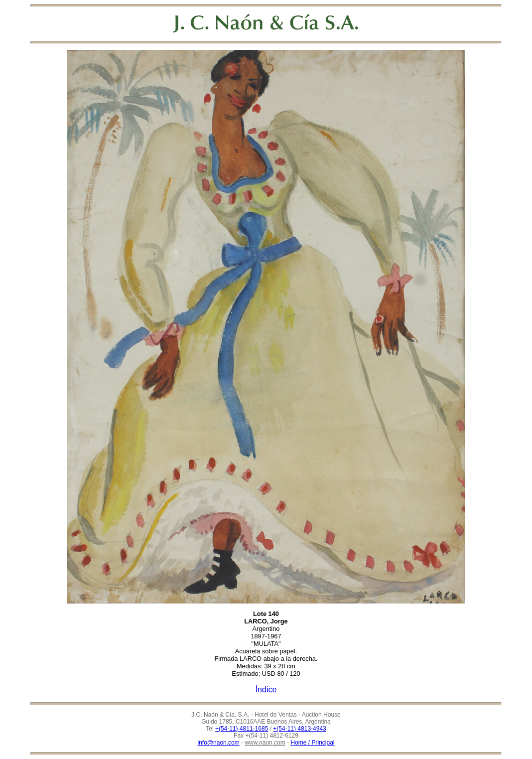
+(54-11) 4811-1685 (242, 729)
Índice (266, 689)
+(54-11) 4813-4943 (299, 729)
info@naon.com (219, 743)
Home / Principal (312, 743)
